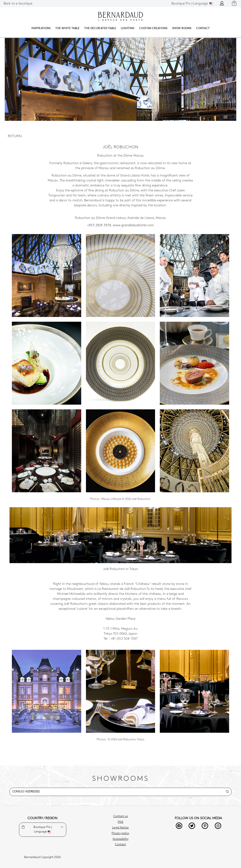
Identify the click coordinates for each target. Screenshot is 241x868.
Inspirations (41, 28)
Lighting (128, 28)
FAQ (120, 822)
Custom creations (153, 28)
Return (15, 136)
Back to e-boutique (18, 4)
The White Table (67, 28)
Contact (203, 28)
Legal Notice (120, 828)
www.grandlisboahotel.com (133, 225)
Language (192, 4)
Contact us (120, 816)
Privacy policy (120, 833)
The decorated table (100, 28)
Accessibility (120, 839)
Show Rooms (182, 28)
